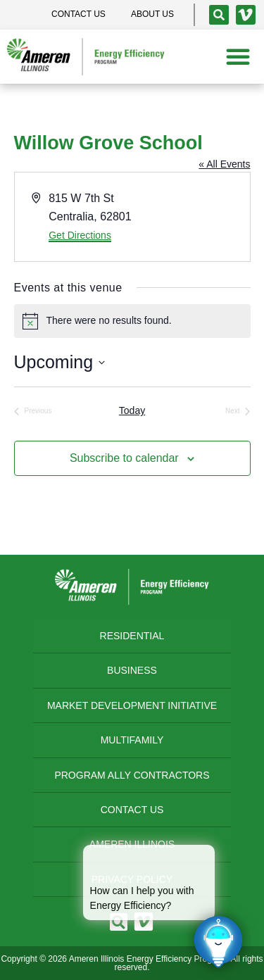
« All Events (224, 164)
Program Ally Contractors (132, 775)
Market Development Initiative (132, 705)
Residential (132, 636)
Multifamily (132, 740)
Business (132, 670)
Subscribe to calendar (124, 458)
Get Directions (80, 235)
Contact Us (132, 810)
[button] (238, 56)
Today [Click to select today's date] (132, 410)
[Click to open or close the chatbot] (218, 941)
